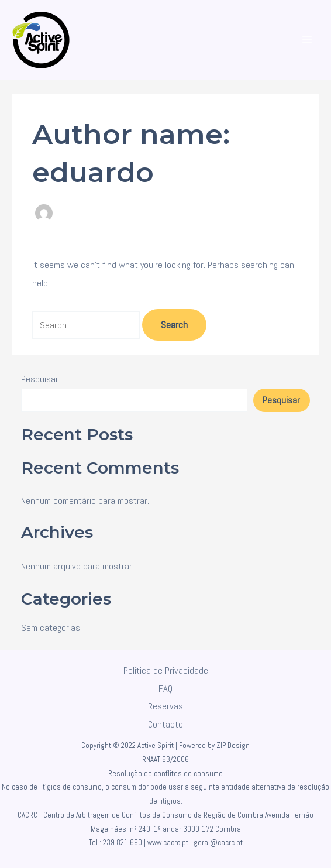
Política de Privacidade (166, 670)
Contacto (165, 724)
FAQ (165, 689)
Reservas (165, 706)
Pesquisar (40, 379)
